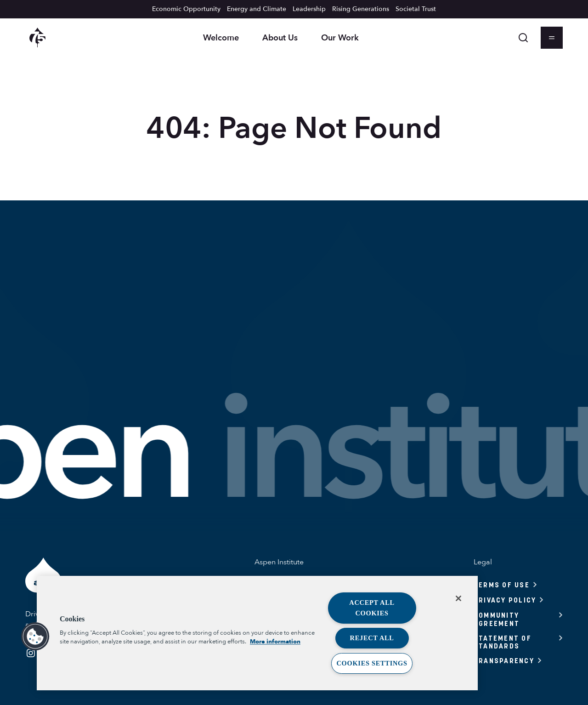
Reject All (372, 638)
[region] (257, 633)
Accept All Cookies (372, 608)
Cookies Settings (372, 663)
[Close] (458, 598)
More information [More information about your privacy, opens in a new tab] (275, 642)
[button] (35, 637)
